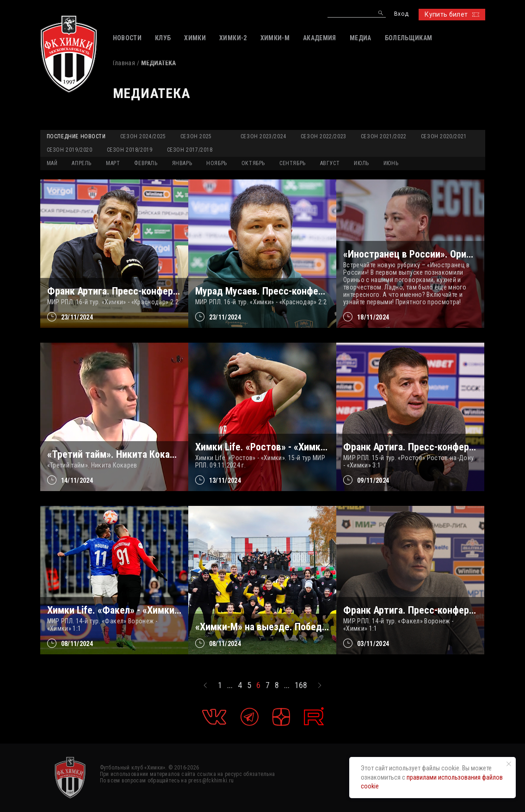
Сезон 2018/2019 (130, 150)
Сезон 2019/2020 (70, 150)
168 (301, 685)
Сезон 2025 (196, 136)
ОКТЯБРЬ (253, 163)
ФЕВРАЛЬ (146, 163)
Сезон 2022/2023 (324, 136)
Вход (401, 14)
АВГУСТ (330, 163)
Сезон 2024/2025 (143, 136)
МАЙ (52, 163)
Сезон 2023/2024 (263, 136)
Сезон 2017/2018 (190, 150)
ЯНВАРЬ (182, 163)
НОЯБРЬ (217, 163)
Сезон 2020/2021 (444, 136)
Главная (124, 63)
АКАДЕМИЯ (320, 38)
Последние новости (76, 136)
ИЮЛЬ (361, 163)
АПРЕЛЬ (82, 163)
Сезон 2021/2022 (384, 136)
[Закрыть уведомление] (509, 764)
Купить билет (452, 14)
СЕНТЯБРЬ (293, 163)
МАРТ (113, 163)
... (230, 685)
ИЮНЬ (391, 163)
